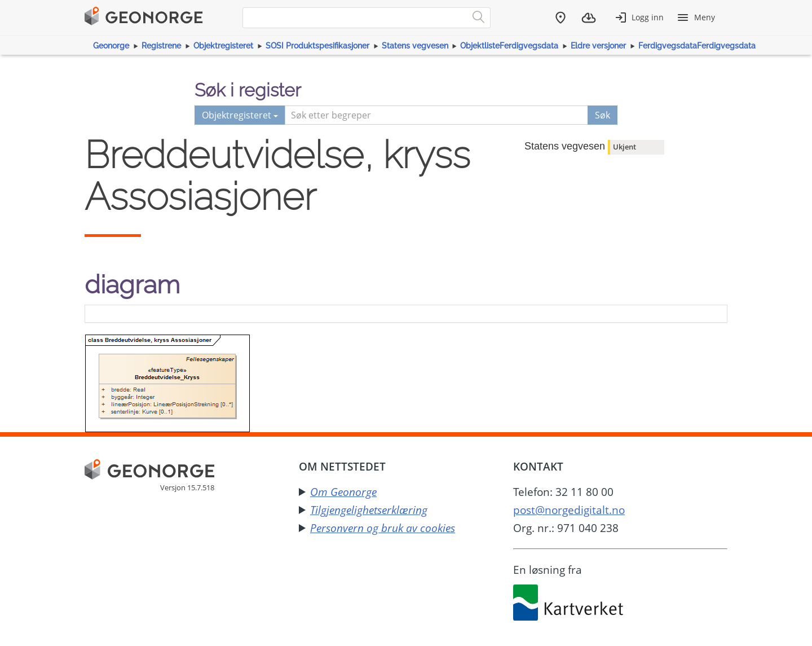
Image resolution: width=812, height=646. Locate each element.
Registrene (161, 46)
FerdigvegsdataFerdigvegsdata (697, 46)
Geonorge (111, 46)
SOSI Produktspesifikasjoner (317, 46)
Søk (603, 115)
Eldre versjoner (598, 46)
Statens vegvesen (415, 46)
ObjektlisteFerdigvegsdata (509, 46)
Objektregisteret (223, 46)
